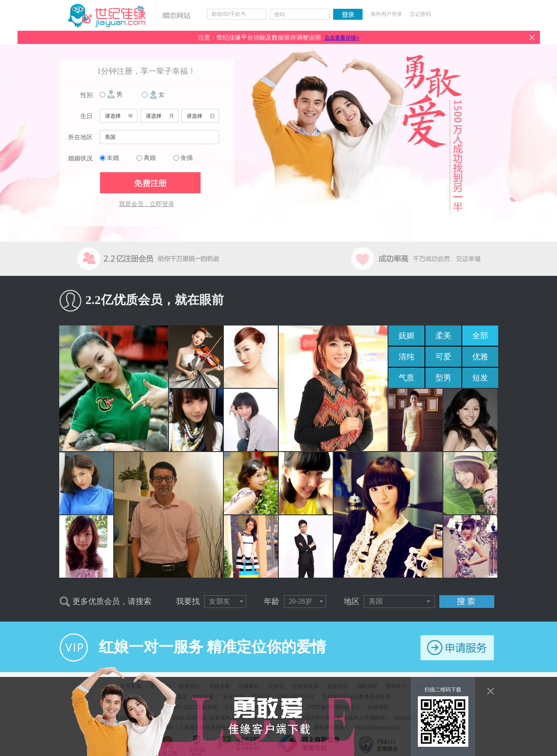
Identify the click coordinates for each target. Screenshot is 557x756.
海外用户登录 (386, 14)
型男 (443, 378)
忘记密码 (420, 14)
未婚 (113, 158)
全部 (480, 336)
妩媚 (406, 336)
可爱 (443, 357)
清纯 (406, 357)
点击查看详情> (342, 38)
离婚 (150, 158)
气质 (406, 378)
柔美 (443, 336)
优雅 (480, 357)
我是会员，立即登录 (147, 204)
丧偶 (187, 158)
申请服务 (457, 648)
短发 (480, 378)
